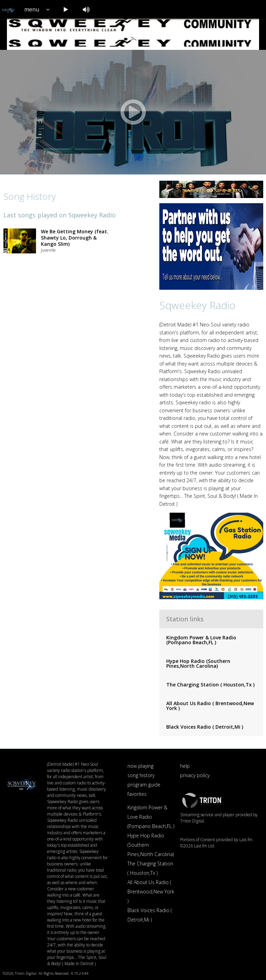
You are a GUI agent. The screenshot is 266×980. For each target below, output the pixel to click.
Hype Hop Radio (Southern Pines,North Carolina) (198, 663)
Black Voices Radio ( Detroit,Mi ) (205, 727)
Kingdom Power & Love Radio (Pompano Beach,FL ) (201, 640)
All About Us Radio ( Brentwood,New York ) (210, 706)
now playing (140, 766)
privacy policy (195, 775)
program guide (144, 785)
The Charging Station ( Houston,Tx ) (210, 685)
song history (141, 775)
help (185, 766)
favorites (137, 794)
